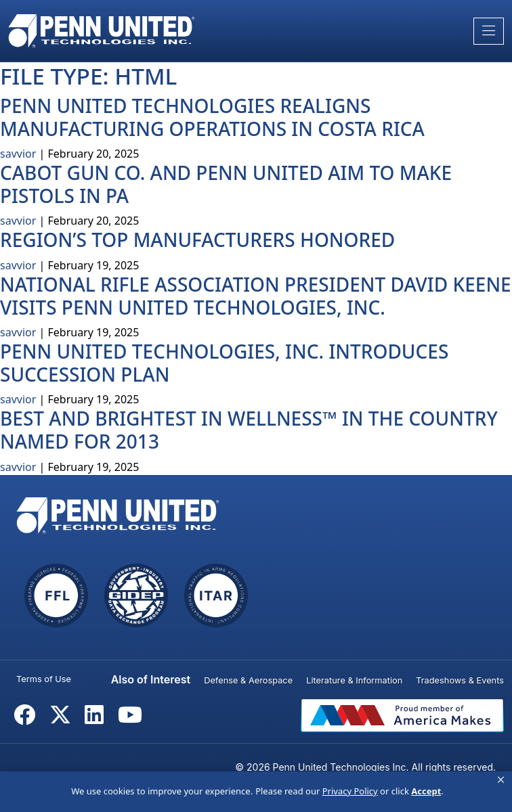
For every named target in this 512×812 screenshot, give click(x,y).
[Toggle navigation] (489, 31)
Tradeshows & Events (460, 680)
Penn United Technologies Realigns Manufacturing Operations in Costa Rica (212, 117)
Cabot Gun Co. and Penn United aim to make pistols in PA (226, 184)
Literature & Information (354, 680)
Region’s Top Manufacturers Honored (197, 240)
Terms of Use (44, 679)
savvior (18, 154)
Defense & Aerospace (248, 680)
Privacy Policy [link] (350, 791)
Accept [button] (426, 791)
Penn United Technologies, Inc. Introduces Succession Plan (224, 363)
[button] (501, 780)
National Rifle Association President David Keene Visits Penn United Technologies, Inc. (256, 296)
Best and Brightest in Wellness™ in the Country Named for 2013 (249, 430)
